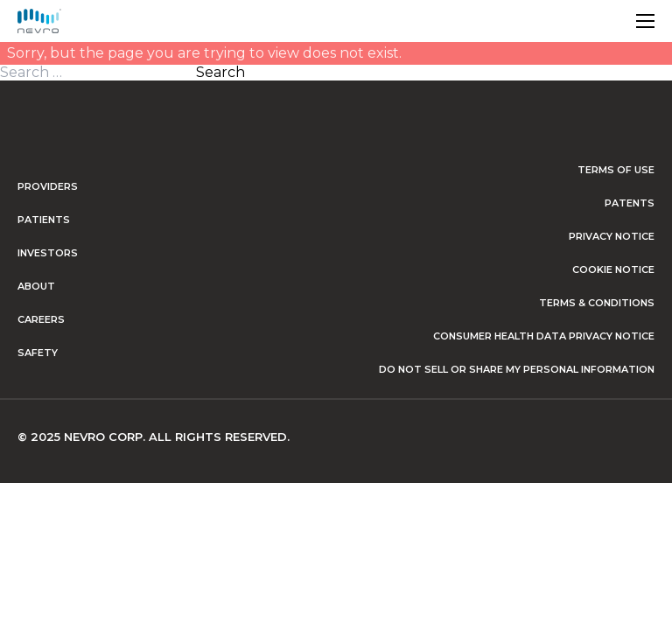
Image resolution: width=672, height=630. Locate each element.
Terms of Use (616, 170)
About (36, 286)
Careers (41, 319)
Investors (48, 253)
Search (220, 73)
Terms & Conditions (597, 303)
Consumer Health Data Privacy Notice (544, 336)
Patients (44, 220)
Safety (38, 353)
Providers (48, 186)
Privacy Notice (612, 236)
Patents (630, 203)
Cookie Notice (613, 269)
